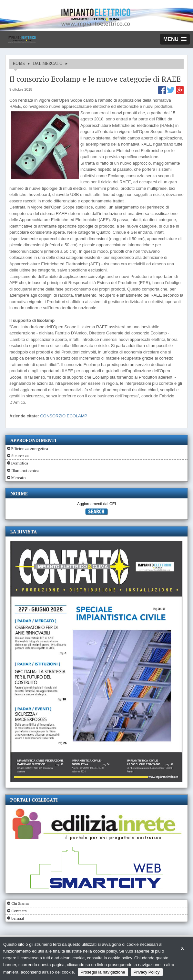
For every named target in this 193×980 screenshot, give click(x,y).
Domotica (20, 463)
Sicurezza (20, 456)
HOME (19, 63)
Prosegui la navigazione (103, 972)
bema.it (18, 918)
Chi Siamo (20, 903)
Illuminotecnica (25, 470)
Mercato (18, 478)
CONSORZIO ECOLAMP (64, 416)
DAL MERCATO (48, 63)
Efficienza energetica (30, 449)
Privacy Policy (147, 972)
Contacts (19, 911)
